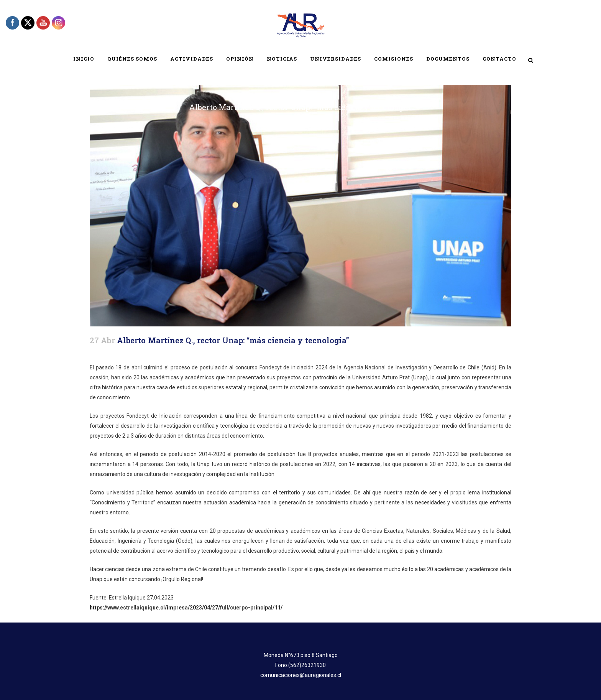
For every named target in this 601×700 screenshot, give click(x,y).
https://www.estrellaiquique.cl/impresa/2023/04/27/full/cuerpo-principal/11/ (186, 608)
